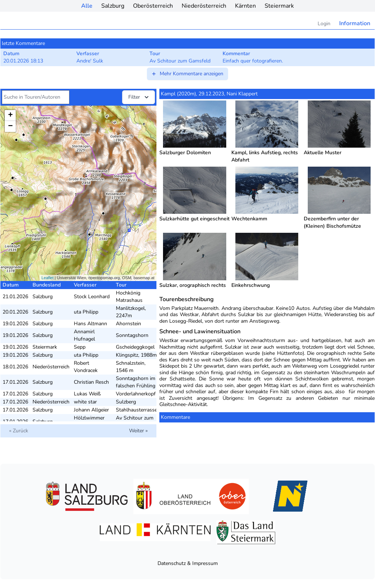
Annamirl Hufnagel (84, 335)
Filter (139, 97)
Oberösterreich (153, 6)
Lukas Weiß (87, 394)
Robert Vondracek (86, 367)
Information (355, 23)
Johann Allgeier (91, 410)
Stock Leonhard (92, 297)
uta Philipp (86, 312)
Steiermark (279, 6)
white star (85, 402)
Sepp (80, 347)
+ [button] (10, 115)
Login (324, 24)
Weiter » (138, 431)
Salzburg (113, 6)
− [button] (10, 126)
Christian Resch (91, 382)
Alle (87, 6)
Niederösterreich (204, 6)
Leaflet (47, 278)
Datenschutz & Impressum (188, 563)
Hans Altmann (90, 324)
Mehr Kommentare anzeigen (187, 74)
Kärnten (245, 6)
